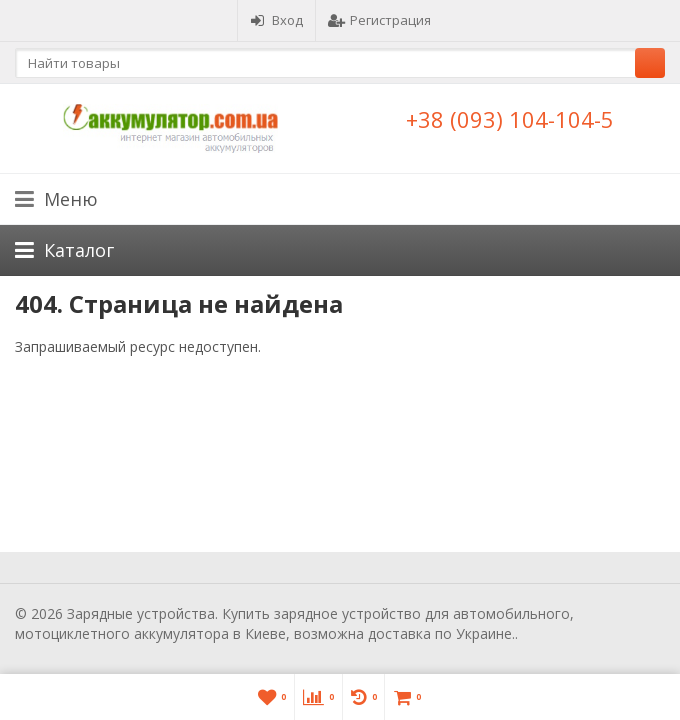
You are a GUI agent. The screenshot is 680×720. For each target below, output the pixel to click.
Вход (276, 20)
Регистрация (379, 20)
